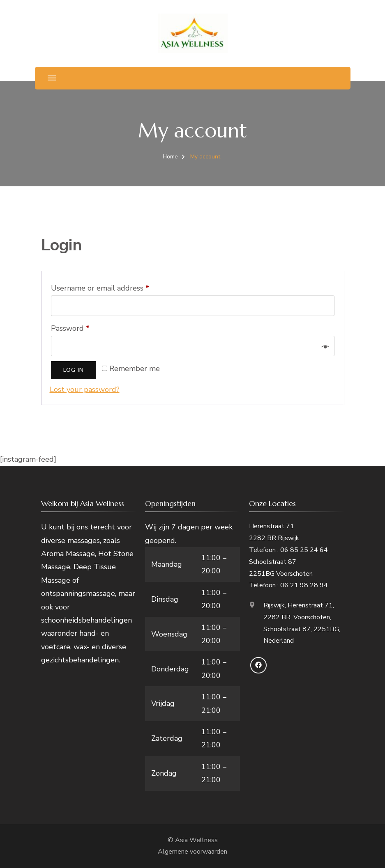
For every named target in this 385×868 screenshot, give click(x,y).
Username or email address (115, 287)
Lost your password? (85, 389)
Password (86, 327)
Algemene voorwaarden (192, 852)
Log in (74, 370)
